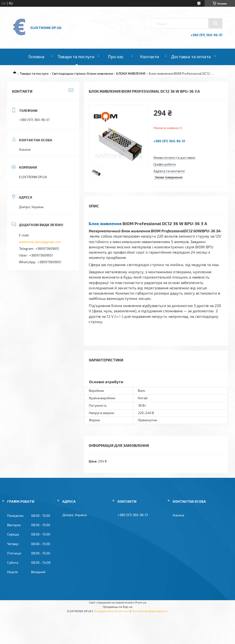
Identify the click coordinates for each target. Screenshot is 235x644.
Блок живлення (105, 223)
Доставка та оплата (191, 57)
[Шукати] (215, 23)
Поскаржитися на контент (111, 611)
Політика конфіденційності (150, 611)
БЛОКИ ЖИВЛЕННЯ (131, 73)
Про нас (116, 57)
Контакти (150, 57)
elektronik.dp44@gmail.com (40, 242)
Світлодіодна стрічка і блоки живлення (82, 73)
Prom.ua (141, 602)
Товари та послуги (76, 57)
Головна (36, 57)
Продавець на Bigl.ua (118, 607)
